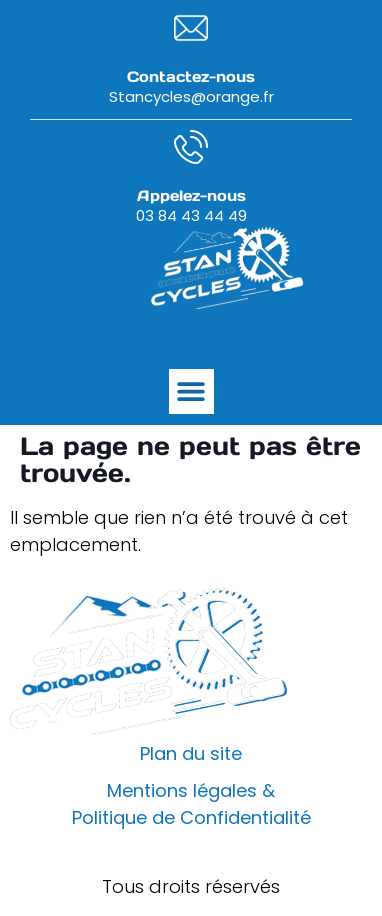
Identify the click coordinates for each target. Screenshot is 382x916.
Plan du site (191, 753)
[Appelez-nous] (191, 147)
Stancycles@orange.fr (191, 96)
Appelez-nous (191, 195)
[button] (191, 391)
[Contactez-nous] (191, 28)
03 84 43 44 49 (191, 215)
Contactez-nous (191, 76)
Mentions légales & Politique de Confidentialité (191, 804)
